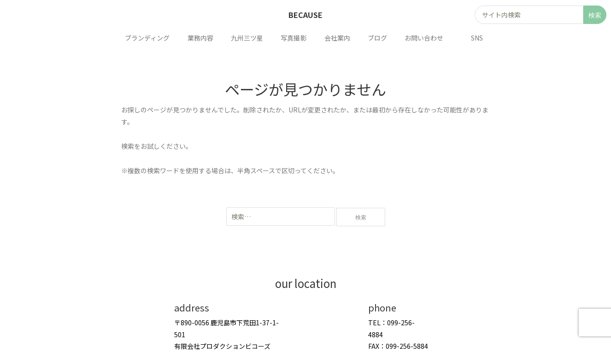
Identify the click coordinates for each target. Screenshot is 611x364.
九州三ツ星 (249, 38)
